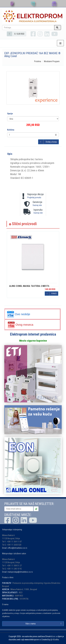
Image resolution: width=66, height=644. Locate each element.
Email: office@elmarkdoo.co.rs (15, 548)
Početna (38, 61)
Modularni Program (52, 61)
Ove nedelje (19, 314)
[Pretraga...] (28, 28)
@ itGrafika (55, 640)
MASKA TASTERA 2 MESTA (29, 286)
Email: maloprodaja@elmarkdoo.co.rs (17, 572)
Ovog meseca (20, 325)
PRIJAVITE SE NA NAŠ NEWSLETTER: (29, 504)
